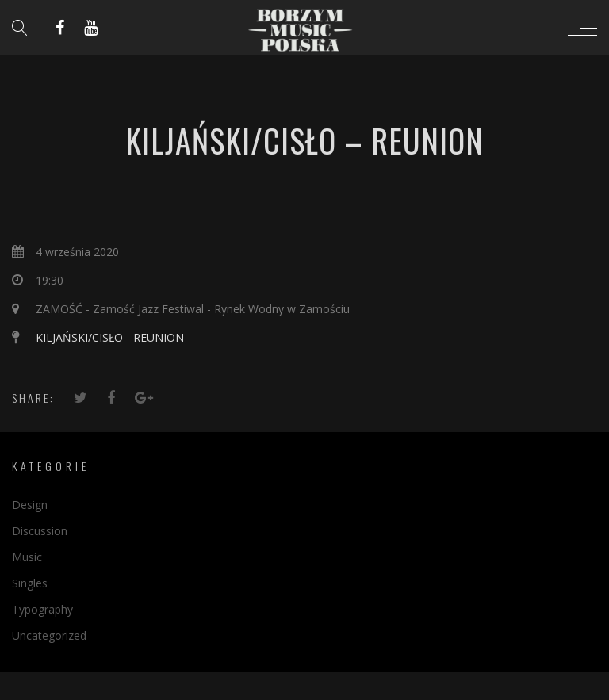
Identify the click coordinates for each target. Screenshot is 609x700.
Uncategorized (49, 635)
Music (27, 557)
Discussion (40, 531)
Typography (42, 609)
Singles (30, 583)
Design (30, 505)
